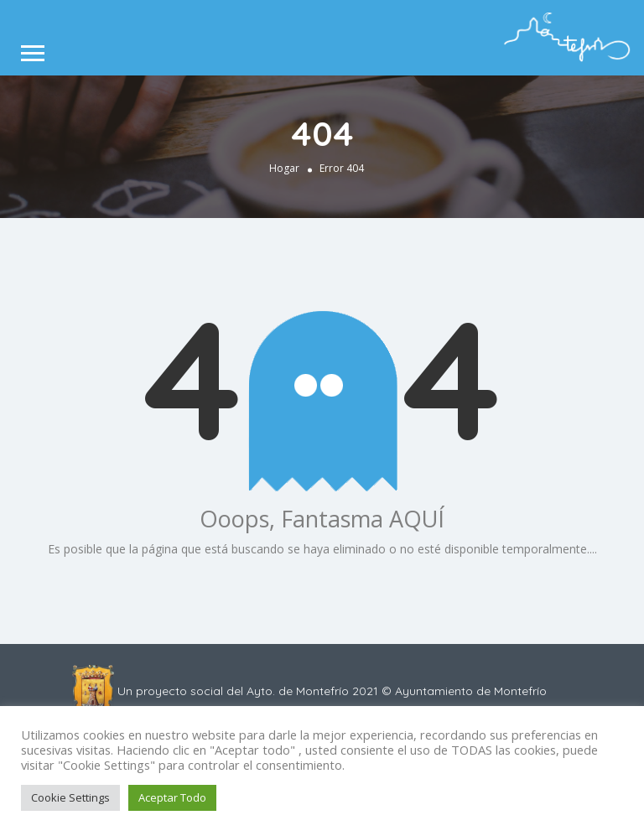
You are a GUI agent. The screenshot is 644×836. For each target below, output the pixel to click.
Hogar (284, 168)
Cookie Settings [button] (70, 797)
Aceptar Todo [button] (172, 797)
